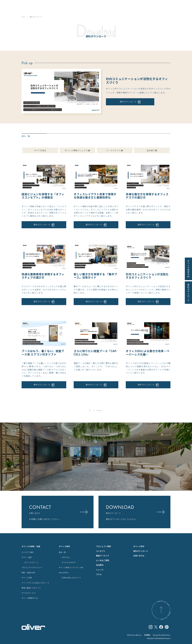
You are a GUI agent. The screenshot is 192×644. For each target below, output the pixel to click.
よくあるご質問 (103, 560)
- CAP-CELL (65, 557)
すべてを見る (40, 150)
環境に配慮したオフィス (31, 588)
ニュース (100, 570)
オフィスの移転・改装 (31, 546)
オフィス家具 (64, 546)
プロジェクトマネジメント (32, 567)
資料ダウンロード (141, 551)
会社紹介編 (152, 150)
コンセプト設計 (28, 552)
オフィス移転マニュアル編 (77, 150)
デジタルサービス (29, 593)
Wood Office (64, 573)
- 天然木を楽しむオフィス (71, 578)
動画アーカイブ (102, 556)
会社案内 (100, 565)
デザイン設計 (27, 557)
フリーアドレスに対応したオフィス (35, 583)
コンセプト (101, 551)
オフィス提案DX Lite (30, 598)
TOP (23, 17)
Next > (100, 410)
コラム (99, 574)
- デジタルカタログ (68, 562)
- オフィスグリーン (31, 562)
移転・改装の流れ (29, 573)
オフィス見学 (27, 578)
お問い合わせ (139, 556)
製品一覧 (62, 552)
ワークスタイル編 (115, 150)
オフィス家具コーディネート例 (71, 567)
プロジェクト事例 (103, 546)
